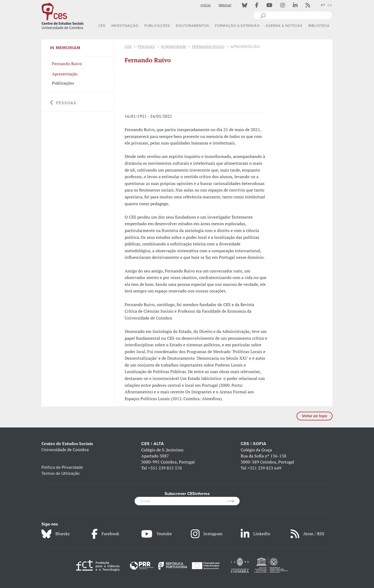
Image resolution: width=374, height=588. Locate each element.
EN (330, 5)
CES (128, 47)
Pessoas (146, 47)
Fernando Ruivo (208, 47)
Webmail (225, 5)
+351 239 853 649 (264, 468)
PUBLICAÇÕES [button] (157, 26)
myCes (206, 5)
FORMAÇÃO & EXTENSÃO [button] (237, 26)
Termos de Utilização (60, 473)
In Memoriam (173, 47)
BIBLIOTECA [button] (319, 26)
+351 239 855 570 (165, 468)
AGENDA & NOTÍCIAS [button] (284, 26)
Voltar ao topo (315, 416)
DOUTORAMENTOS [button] (193, 26)
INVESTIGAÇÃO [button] (125, 26)
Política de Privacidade (62, 467)
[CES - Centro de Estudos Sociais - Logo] (62, 16)
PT (323, 5)
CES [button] (102, 26)
